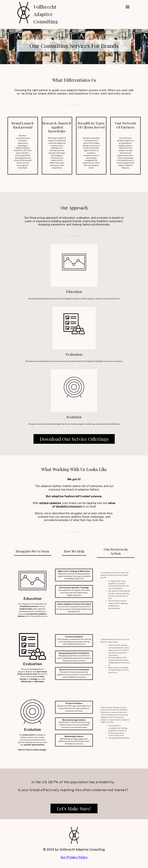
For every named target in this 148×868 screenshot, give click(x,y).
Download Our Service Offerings (74, 439)
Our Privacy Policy (74, 857)
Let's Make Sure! (74, 808)
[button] (127, 7)
